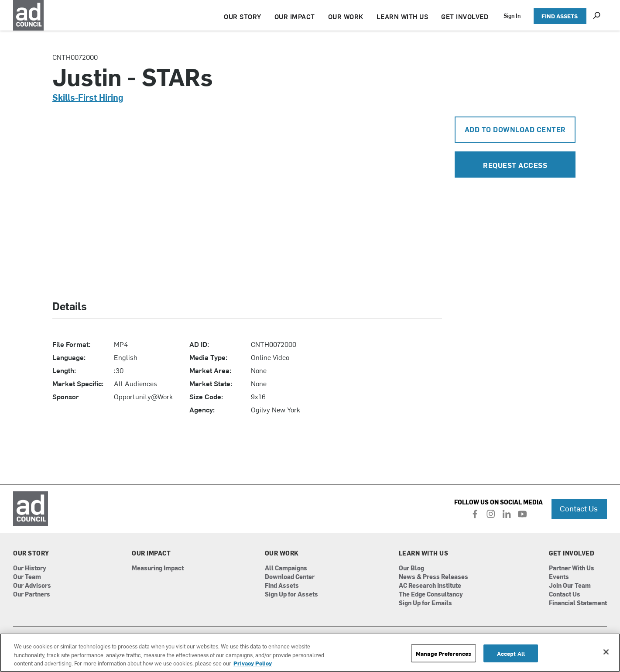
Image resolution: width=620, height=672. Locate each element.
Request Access (515, 165)
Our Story (31, 553)
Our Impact (151, 553)
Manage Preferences (444, 653)
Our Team (27, 577)
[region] (310, 653)
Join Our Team (570, 586)
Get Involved (572, 553)
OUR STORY (243, 16)
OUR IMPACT (295, 16)
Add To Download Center (515, 129)
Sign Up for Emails (425, 603)
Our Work (282, 553)
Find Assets (282, 586)
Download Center (290, 577)
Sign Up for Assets (291, 595)
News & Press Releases (433, 577)
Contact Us (579, 508)
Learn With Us (424, 553)
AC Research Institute (430, 586)
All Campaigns (286, 568)
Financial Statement (578, 603)
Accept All (511, 653)
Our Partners (32, 595)
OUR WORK (346, 16)
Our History (30, 568)
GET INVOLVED (465, 16)
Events (559, 577)
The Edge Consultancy (431, 595)
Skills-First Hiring (88, 97)
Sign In (512, 15)
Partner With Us (572, 568)
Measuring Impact (158, 568)
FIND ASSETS (560, 16)
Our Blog (411, 568)
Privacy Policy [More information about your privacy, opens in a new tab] (253, 663)
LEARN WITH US (402, 16)
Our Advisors (32, 586)
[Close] (606, 652)
